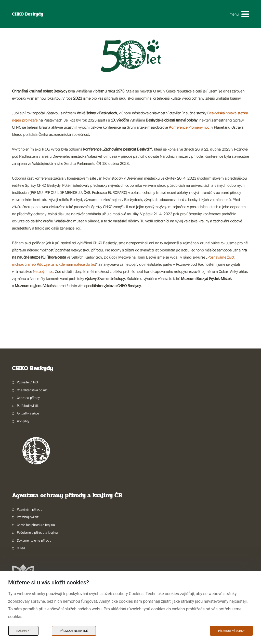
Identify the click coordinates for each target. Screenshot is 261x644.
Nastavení (23, 631)
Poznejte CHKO (27, 382)
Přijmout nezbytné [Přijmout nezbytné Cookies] (74, 631)
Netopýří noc (43, 271)
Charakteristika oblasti (32, 390)
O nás (21, 548)
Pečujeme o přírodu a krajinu (37, 532)
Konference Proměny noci (190, 127)
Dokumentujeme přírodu (34, 540)
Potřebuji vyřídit (28, 406)
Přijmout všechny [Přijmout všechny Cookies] (231, 631)
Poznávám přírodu (30, 509)
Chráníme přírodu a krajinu (36, 525)
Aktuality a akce (28, 413)
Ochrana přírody (28, 398)
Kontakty (23, 421)
